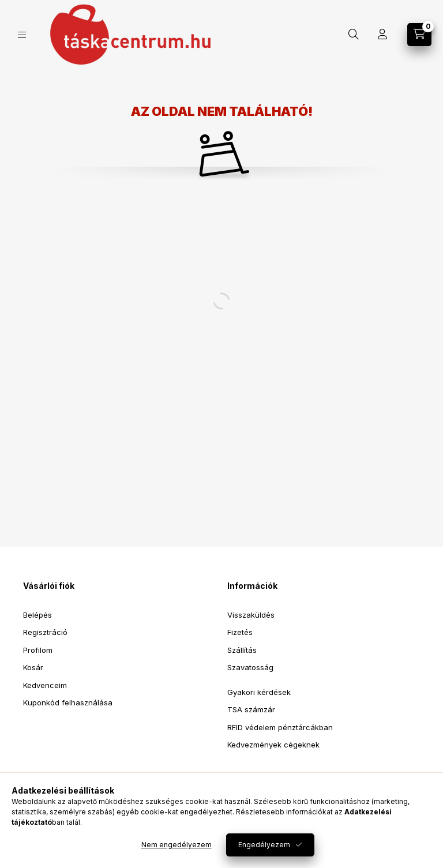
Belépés (37, 615)
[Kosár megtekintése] (419, 35)
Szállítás (242, 650)
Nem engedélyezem (177, 845)
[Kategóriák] (22, 35)
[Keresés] (354, 35)
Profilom (38, 650)
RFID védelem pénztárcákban (280, 727)
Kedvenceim (45, 685)
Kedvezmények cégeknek (273, 745)
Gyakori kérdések (259, 692)
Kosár (33, 667)
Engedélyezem (264, 845)
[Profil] (382, 35)
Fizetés (240, 632)
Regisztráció (45, 632)
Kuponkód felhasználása (68, 702)
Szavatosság (250, 667)
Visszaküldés (251, 615)
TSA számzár (251, 709)
